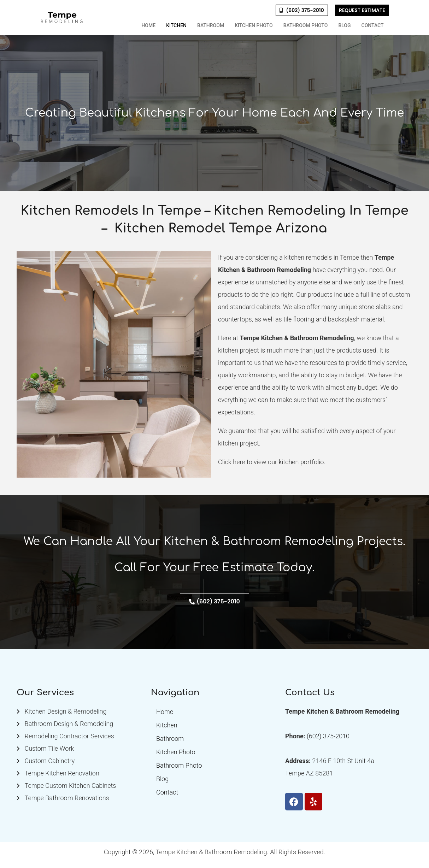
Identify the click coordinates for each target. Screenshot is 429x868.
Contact (373, 25)
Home (148, 25)
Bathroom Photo (306, 25)
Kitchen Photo (254, 25)
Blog (344, 25)
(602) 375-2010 (328, 736)
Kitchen (176, 25)
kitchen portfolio (301, 462)
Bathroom (211, 25)
